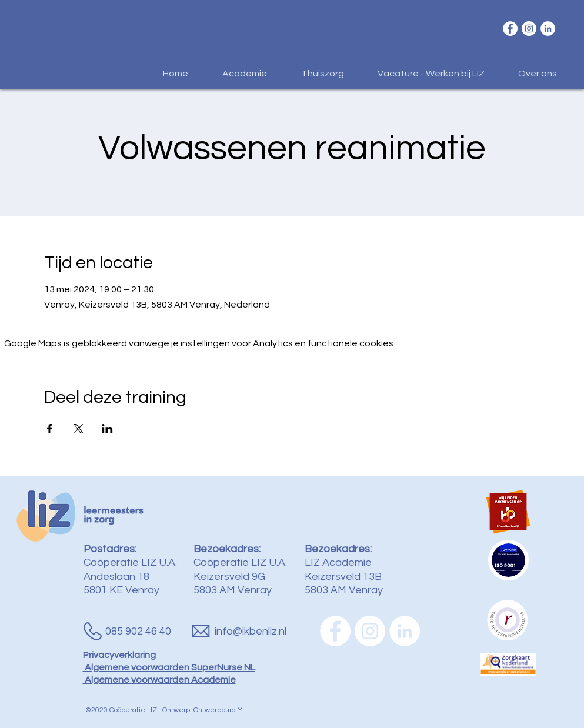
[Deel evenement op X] (79, 429)
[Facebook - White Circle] (510, 29)
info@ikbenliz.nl (251, 631)
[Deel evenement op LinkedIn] (107, 429)
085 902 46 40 (138, 631)
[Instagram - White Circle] (529, 29)
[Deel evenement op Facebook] (50, 429)
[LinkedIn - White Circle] (548, 29)
